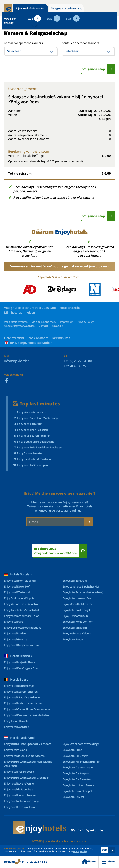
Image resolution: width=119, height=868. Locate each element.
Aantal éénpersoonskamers (80, 43)
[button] (113, 289)
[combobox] (31, 51)
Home (89, 862)
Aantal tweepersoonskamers (19, 43)
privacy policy (80, 851)
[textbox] (31, 51)
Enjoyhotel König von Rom (31, 8)
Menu (108, 862)
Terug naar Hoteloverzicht (66, 8)
